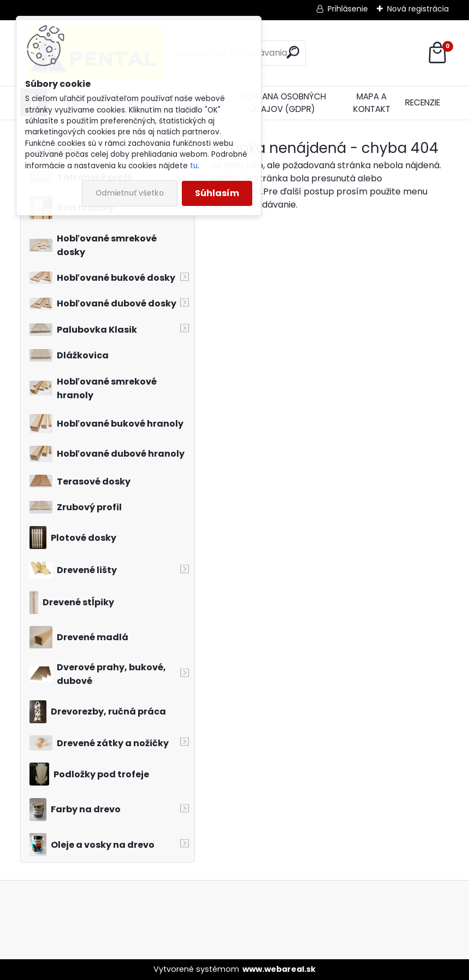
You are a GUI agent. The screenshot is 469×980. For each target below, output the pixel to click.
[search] (293, 52)
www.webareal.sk (279, 969)
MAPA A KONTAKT (372, 103)
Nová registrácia (418, 9)
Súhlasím (217, 193)
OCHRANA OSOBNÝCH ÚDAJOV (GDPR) (282, 103)
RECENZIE (423, 102)
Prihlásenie (348, 9)
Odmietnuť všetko (130, 193)
